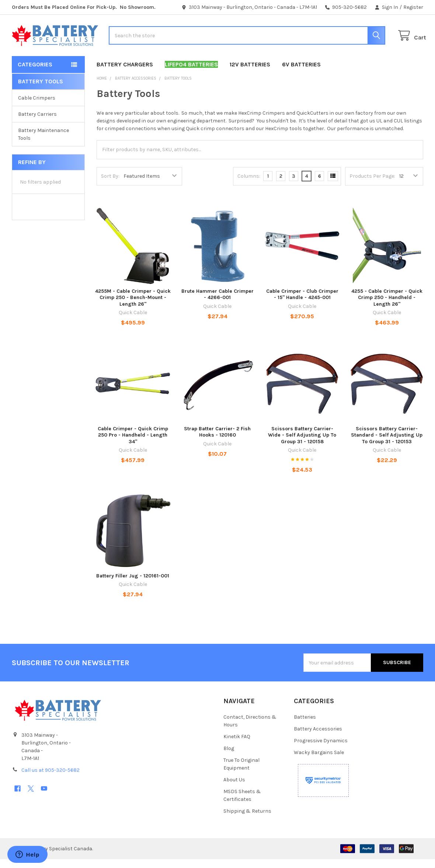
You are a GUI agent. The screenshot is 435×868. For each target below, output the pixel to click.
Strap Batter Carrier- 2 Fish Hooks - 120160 (217, 441)
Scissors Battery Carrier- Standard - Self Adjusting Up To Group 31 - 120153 (387, 444)
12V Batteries (250, 73)
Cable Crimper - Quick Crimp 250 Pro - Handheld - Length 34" (133, 444)
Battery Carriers (37, 123)
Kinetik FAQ (237, 745)
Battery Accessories (318, 738)
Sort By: (110, 185)
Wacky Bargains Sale (319, 761)
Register (413, 7)
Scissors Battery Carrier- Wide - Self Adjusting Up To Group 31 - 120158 (302, 444)
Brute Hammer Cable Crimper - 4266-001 (217, 303)
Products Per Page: (372, 185)
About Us (234, 789)
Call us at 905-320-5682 (51, 779)
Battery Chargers (125, 73)
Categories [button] (35, 73)
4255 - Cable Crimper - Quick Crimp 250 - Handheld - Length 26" (387, 306)
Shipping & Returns (247, 820)
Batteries (305, 726)
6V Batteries (301, 73)
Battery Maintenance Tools (43, 143)
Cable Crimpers (37, 107)
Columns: (249, 185)
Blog (229, 757)
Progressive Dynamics (321, 749)
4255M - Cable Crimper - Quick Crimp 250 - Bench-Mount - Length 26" (133, 306)
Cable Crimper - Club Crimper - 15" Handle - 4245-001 (302, 303)
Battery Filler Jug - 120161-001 (133, 585)
